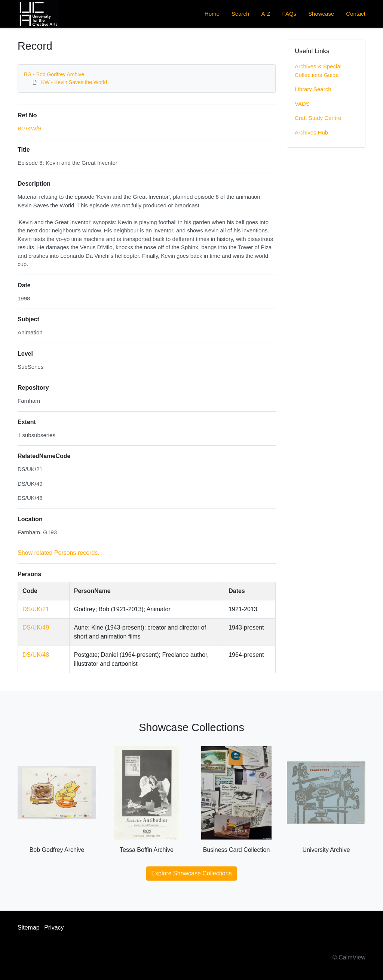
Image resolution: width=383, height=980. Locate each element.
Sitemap (29, 928)
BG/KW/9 (29, 128)
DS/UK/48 (36, 655)
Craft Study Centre (318, 118)
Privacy (54, 928)
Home (212, 14)
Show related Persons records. (59, 553)
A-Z (266, 14)
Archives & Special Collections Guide (318, 71)
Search (240, 14)
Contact (356, 14)
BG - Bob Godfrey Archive (54, 74)
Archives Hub (311, 132)
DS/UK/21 (36, 609)
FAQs (289, 14)
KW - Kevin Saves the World (74, 82)
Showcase (321, 14)
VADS (302, 104)
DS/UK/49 (36, 627)
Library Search (313, 89)
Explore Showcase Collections (191, 873)
